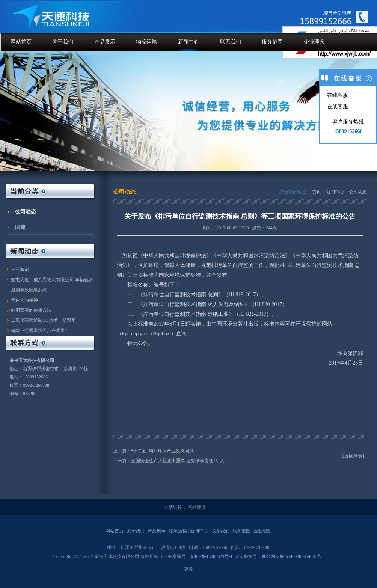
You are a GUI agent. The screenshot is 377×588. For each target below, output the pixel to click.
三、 (127, 314)
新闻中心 (188, 42)
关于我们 (63, 42)
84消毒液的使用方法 (31, 310)
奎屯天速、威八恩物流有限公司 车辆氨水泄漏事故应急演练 (52, 285)
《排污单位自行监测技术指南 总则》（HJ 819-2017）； (202, 295)
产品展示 (105, 42)
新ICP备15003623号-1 (212, 556)
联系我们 (231, 42)
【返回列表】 (353, 456)
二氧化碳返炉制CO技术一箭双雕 (43, 320)
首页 (317, 192)
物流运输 (146, 42)
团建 (20, 227)
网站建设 (197, 507)
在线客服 (337, 95)
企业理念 (314, 42)
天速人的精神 (24, 300)
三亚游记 (20, 270)
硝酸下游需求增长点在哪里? (39, 330)
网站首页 (21, 42)
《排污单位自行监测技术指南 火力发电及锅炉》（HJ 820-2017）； (215, 304)
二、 (127, 304)
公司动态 (26, 212)
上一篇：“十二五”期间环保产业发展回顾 (153, 451)
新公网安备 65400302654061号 (292, 556)
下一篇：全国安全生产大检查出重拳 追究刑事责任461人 (169, 461)
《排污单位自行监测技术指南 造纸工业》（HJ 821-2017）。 (207, 314)
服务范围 (272, 42)
